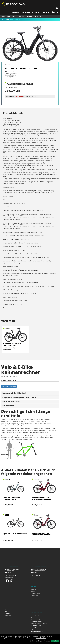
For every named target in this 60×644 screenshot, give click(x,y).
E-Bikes (3, 16)
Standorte (46, 12)
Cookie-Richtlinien (41, 638)
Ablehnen (47, 641)
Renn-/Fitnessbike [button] (11, 401)
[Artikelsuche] (57, 8)
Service (38, 12)
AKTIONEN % (16, 12)
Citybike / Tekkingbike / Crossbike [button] (19, 397)
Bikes (8, 16)
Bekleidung (30, 16)
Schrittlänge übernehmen (9, 386)
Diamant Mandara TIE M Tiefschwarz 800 (21, 69)
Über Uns (55, 12)
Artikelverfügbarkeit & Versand (39, 624)
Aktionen (33, 590)
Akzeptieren (55, 641)
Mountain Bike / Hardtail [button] (14, 393)
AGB (32, 629)
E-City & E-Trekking (15, 19)
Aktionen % (38, 16)
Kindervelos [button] (8, 406)
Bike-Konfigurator (36, 595)
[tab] (30, 393)
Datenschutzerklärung (37, 631)
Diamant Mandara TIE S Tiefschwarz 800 (12, 345)
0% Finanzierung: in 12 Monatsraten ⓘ (21, 97)
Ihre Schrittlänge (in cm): (9, 380)
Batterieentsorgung (36, 625)
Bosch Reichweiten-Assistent (39, 620)
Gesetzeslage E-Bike (36, 622)
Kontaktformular (35, 616)
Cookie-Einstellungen (36, 641)
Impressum (34, 627)
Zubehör (14, 16)
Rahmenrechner (35, 618)
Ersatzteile (22, 16)
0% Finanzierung (28, 12)
